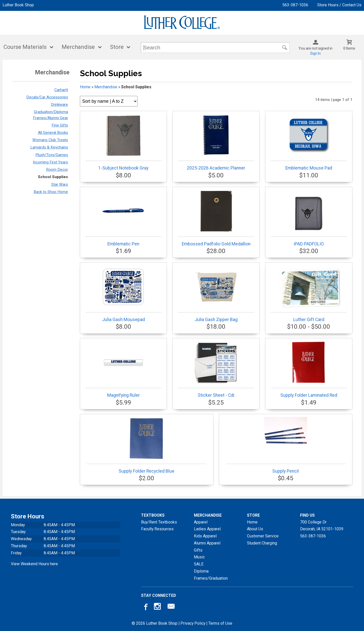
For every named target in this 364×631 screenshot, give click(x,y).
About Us (255, 529)
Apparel (201, 522)
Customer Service (263, 536)
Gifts (198, 550)
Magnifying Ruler (123, 369)
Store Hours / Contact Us (339, 5)
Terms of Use (220, 623)
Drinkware (59, 104)
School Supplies (53, 177)
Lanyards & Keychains (49, 147)
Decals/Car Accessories (47, 97)
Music (199, 557)
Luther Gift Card (309, 294)
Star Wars (60, 184)
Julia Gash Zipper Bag (216, 294)
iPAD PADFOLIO (309, 218)
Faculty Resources (157, 529)
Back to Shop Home (51, 192)
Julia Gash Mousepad (123, 294)
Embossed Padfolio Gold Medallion (216, 218)
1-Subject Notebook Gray (123, 142)
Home (85, 87)
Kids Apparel (205, 536)
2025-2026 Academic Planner (216, 142)
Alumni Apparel (207, 543)
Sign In (315, 53)
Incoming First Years (50, 162)
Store (117, 47)
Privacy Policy (193, 623)
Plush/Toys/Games (52, 155)
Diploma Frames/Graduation (211, 575)
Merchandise (78, 47)
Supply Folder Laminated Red (309, 369)
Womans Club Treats (50, 140)
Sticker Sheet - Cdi (216, 369)
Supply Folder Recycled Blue (147, 445)
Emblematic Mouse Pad (309, 142)
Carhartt (61, 90)
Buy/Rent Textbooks (159, 522)
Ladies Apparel (207, 529)
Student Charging (262, 543)
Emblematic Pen (123, 218)
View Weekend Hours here (34, 564)
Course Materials (25, 47)
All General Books (53, 133)
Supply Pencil (286, 445)
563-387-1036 (295, 5)
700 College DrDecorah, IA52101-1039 (322, 526)
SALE (199, 564)
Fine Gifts (60, 125)
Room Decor (57, 170)
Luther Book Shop (18, 5)
